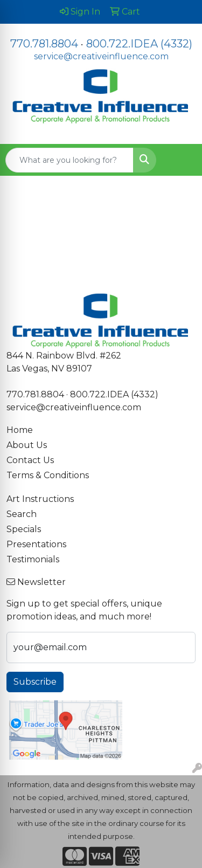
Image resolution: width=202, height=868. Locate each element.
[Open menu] (180, 160)
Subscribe (35, 682)
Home (20, 430)
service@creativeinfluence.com (101, 56)
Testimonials (33, 559)
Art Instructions (40, 499)
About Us (27, 445)
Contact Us (30, 460)
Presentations (36, 544)
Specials (24, 529)
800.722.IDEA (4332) (139, 44)
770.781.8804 (44, 44)
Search (22, 514)
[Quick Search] (69, 160)
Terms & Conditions (48, 475)
